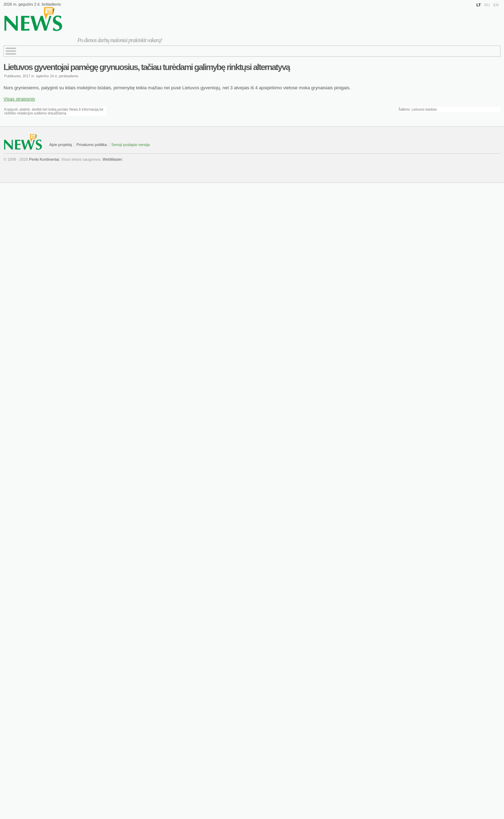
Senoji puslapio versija (130, 145)
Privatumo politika (92, 145)
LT (479, 5)
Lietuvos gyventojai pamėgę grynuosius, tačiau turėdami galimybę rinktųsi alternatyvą (147, 67)
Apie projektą (61, 145)
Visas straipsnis (19, 99)
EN (496, 5)
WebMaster (112, 159)
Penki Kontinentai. (45, 159)
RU (487, 5)
